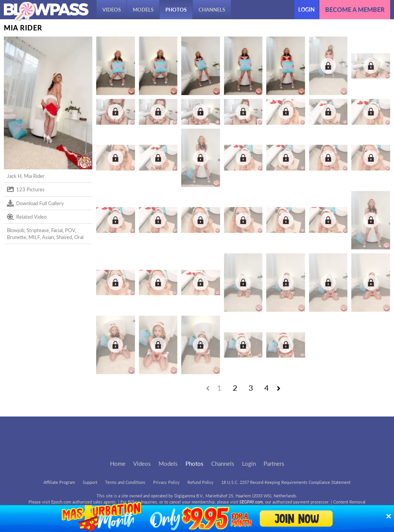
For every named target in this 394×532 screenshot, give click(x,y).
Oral (79, 237)
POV (70, 230)
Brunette (17, 237)
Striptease (38, 230)
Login (306, 9)
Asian (48, 237)
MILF (34, 237)
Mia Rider (34, 176)
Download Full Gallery (35, 203)
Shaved (64, 237)
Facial (57, 230)
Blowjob (16, 230)
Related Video (27, 217)
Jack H (14, 176)
